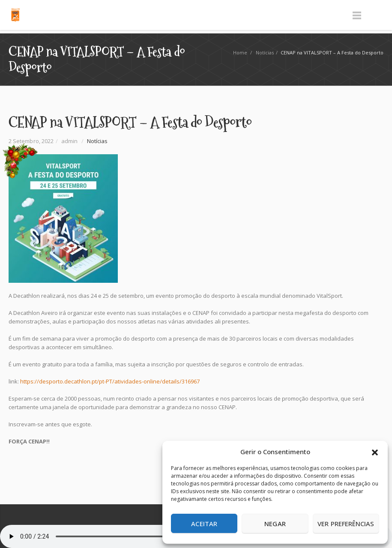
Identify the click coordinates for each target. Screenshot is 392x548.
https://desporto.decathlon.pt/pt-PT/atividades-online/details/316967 (110, 381)
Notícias (265, 52)
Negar (275, 524)
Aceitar (204, 524)
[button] (375, 452)
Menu (357, 15)
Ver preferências (346, 524)
